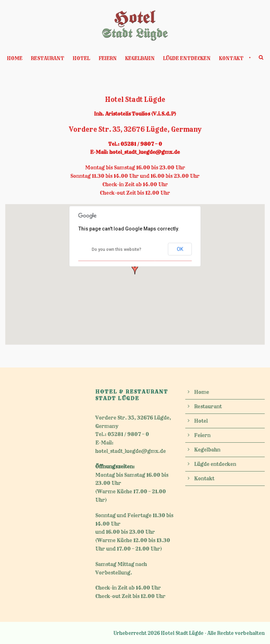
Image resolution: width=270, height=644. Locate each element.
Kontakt (231, 58)
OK (180, 249)
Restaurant (48, 58)
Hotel (81, 58)
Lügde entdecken (187, 58)
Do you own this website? (117, 249)
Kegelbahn (140, 58)
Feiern (108, 58)
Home (15, 58)
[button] (135, 269)
